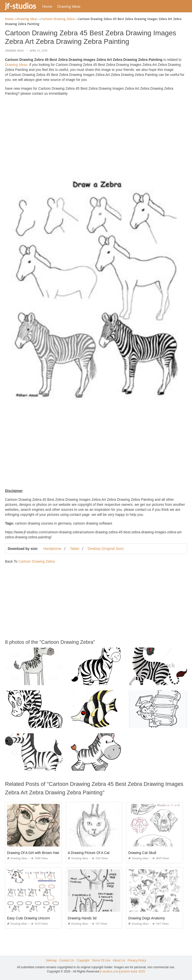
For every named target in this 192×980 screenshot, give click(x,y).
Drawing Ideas (69, 6)
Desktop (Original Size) (106, 549)
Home (47, 6)
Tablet (74, 549)
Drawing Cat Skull (142, 853)
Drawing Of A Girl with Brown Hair (33, 853)
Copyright (83, 960)
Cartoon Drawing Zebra (36, 561)
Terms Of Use (101, 960)
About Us (119, 960)
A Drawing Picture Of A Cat (89, 853)
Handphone (52, 549)
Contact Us (67, 960)
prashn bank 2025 (133, 971)
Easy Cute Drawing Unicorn (28, 918)
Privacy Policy (137, 960)
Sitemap (51, 960)
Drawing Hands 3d (82, 918)
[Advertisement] (96, 135)
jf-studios (20, 6)
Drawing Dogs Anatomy (146, 918)
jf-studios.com (109, 971)
